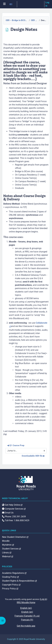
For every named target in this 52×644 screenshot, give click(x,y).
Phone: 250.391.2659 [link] (14, 517)
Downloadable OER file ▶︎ (33, 456)
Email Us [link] (8, 513)
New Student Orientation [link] (15, 537)
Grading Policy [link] (10, 577)
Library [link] (7, 553)
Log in (47, 4)
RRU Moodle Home (26, 602)
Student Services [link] (11, 549)
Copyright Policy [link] (11, 585)
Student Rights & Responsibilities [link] (19, 581)
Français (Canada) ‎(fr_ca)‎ (27, 616)
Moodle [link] (6, 541)
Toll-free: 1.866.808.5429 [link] (16, 520)
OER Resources (34, 20)
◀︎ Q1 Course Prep (16, 445)
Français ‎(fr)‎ (27, 620)
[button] (12, 4)
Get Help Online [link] (12, 505)
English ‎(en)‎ (26, 608)
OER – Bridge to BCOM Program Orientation (17, 20)
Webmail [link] (8, 556)
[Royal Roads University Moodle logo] (26, 483)
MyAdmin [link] (8, 545)
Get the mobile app (26, 626)
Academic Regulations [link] (14, 573)
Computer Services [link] (14, 509)
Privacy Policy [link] (10, 589)
